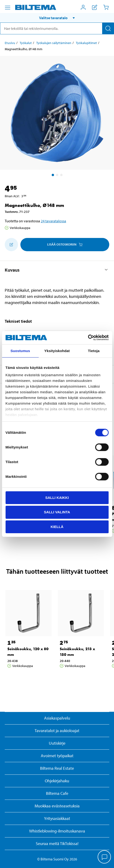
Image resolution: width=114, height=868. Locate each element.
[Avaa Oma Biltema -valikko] (83, 7)
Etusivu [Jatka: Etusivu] (10, 43)
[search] (57, 28)
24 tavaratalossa (53, 221)
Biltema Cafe (57, 793)
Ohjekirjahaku (57, 781)
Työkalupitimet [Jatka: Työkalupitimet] (86, 43)
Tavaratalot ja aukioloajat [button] (57, 731)
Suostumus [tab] (20, 351)
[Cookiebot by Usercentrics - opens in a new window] (88, 338)
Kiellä (57, 527)
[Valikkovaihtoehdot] (8, 8)
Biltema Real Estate (57, 768)
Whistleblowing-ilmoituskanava (57, 831)
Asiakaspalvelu (57, 718)
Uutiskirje (57, 743)
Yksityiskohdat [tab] (57, 351)
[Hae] (108, 28)
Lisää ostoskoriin (65, 244)
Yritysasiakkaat (57, 818)
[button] (57, 18)
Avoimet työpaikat (57, 756)
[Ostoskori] (106, 7)
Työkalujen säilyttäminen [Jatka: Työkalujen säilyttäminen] (54, 43)
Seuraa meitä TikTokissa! (57, 843)
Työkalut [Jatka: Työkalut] (26, 43)
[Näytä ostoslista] (95, 7)
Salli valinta (57, 512)
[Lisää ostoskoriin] (11, 245)
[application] (105, 857)
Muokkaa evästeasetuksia (57, 806)
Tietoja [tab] (94, 351)
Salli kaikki (57, 497)
